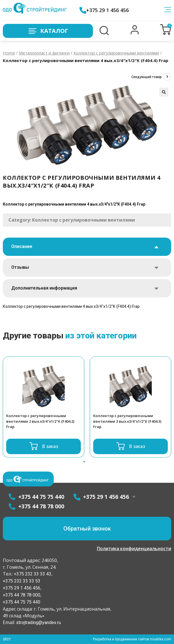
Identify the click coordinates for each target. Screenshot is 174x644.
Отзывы (20, 267)
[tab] (87, 247)
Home (9, 53)
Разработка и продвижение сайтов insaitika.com (132, 639)
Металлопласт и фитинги (44, 53)
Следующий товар (146, 77)
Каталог (48, 31)
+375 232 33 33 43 (32, 574)
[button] (135, 33)
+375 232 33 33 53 (22, 581)
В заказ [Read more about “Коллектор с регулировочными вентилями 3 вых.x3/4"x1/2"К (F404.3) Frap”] (137, 446)
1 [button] (84, 462)
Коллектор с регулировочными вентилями (116, 53)
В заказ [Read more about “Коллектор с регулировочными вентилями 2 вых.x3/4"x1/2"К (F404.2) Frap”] (50, 446)
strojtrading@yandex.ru (38, 623)
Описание (22, 246)
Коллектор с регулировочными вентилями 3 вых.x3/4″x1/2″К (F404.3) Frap (127, 421)
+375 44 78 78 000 (22, 595)
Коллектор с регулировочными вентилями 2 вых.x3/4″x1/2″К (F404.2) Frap (40, 421)
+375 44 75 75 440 (22, 602)
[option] (43, 407)
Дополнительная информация (44, 288)
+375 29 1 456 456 (104, 10)
